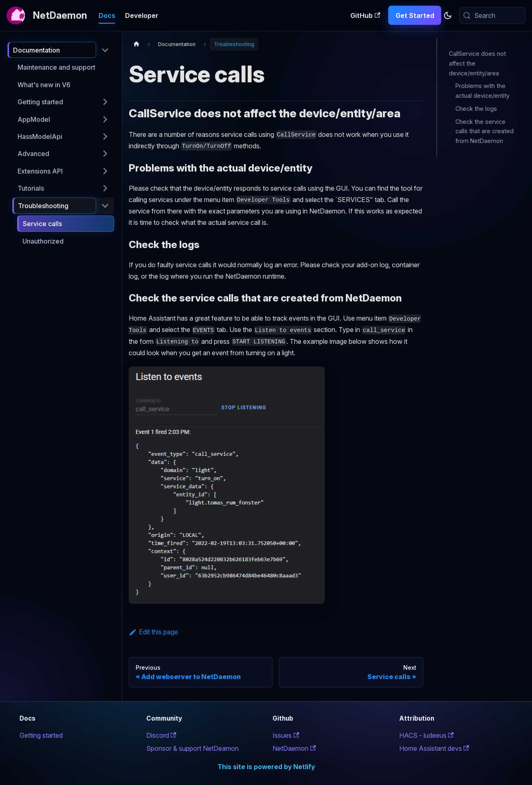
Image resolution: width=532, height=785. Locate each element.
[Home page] (136, 44)
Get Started (415, 15)
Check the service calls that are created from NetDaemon (485, 131)
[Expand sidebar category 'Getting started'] (105, 102)
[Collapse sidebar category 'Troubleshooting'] (105, 206)
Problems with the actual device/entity (483, 91)
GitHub (365, 15)
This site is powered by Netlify (266, 767)
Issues (286, 735)
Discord (161, 735)
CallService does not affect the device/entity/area (477, 63)
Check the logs (476, 109)
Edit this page (153, 632)
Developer (142, 15)
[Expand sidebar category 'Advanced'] (105, 154)
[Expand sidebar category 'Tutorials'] (105, 188)
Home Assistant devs (434, 748)
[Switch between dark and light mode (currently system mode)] (448, 15)
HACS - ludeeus (426, 735)
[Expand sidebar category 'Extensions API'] (105, 171)
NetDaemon (294, 748)
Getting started (41, 735)
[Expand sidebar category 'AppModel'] (105, 119)
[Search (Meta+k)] (492, 15)
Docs (107, 15)
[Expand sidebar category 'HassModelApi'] (105, 136)
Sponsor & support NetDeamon (192, 748)
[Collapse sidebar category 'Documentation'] (105, 50)
